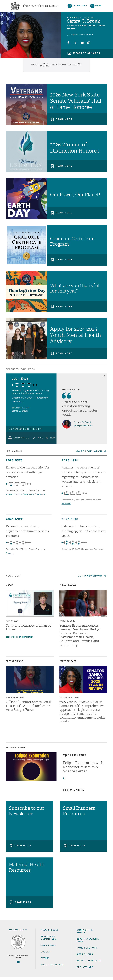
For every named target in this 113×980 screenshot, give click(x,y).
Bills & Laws (48, 948)
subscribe (21, 440)
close (104, 379)
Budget (45, 954)
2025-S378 (20, 381)
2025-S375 (14, 463)
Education (66, 506)
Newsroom (47, 67)
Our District (30, 67)
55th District (87, 428)
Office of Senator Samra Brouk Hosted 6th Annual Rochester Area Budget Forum (29, 708)
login (98, 7)
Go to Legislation (90, 454)
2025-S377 (14, 521)
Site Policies (85, 957)
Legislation (63, 67)
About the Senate (52, 967)
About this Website (89, 963)
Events (76, 67)
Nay (53, 440)
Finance (9, 556)
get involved (80, 7)
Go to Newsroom (90, 578)
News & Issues (50, 932)
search (98, 67)
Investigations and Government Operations (25, 497)
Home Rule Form (87, 950)
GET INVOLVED (85, 970)
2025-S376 (70, 463)
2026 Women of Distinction (20, 639)
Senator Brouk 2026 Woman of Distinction (28, 630)
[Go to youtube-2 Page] (18, 964)
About (16, 67)
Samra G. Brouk (84, 24)
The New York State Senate (40, 7)
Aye (41, 440)
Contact (88, 67)
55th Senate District (83, 37)
